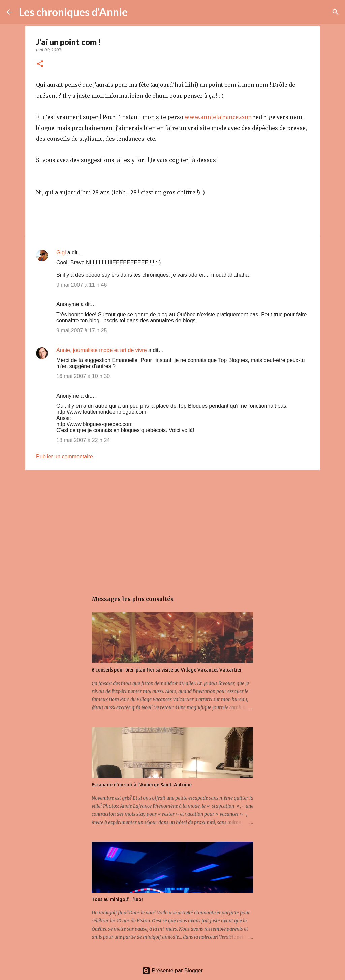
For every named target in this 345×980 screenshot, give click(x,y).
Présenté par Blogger (172, 970)
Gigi (61, 252)
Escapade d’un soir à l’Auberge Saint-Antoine (142, 785)
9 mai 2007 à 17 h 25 (82, 331)
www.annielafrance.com (218, 117)
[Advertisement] (172, 528)
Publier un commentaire (65, 456)
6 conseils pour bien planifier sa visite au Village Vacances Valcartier (167, 670)
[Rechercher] (137, 12)
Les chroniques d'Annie (73, 12)
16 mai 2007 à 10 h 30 (83, 376)
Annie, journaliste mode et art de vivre (102, 350)
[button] (40, 64)
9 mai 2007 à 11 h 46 (82, 285)
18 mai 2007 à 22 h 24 (83, 440)
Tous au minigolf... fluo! (117, 899)
